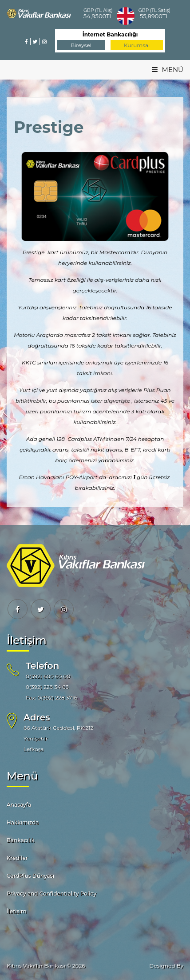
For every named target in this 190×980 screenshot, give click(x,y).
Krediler (17, 858)
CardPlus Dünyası (30, 876)
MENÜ (168, 70)
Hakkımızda (23, 822)
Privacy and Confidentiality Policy (51, 894)
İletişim (17, 911)
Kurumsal (137, 45)
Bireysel (81, 45)
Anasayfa (19, 805)
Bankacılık (21, 840)
